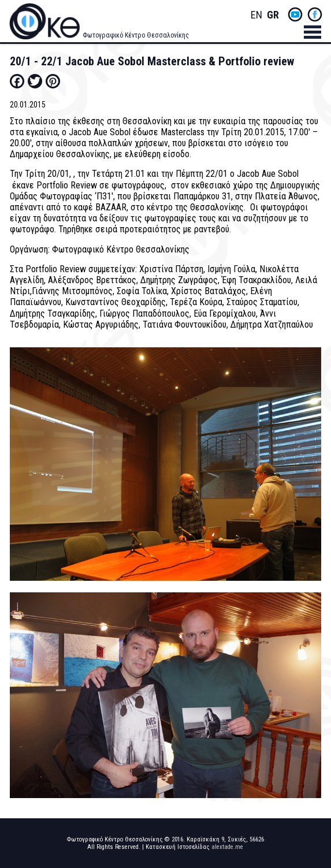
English (256, 15)
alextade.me (227, 847)
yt (295, 14)
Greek (273, 15)
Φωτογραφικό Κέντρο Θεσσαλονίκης (136, 35)
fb (315, 14)
